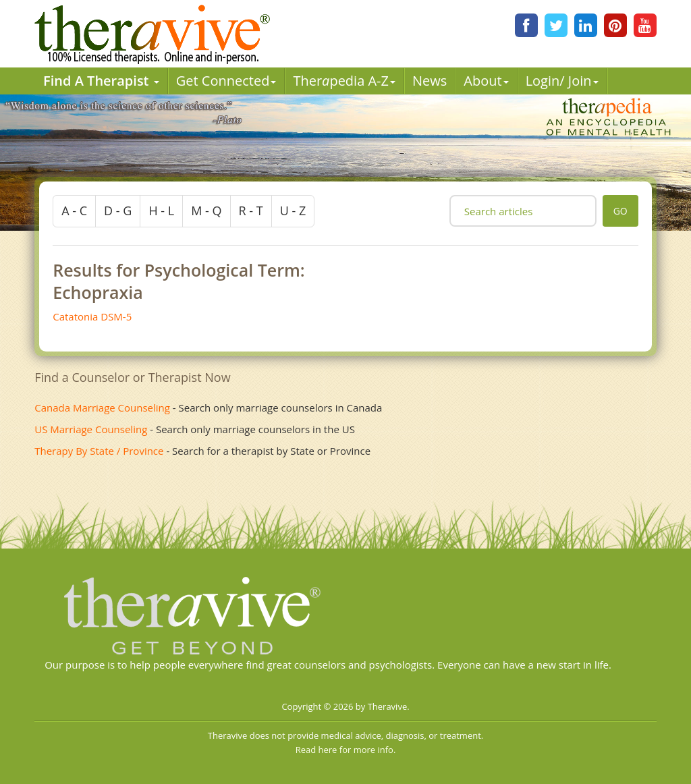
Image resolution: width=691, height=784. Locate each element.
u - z (293, 211)
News (430, 81)
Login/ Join (562, 81)
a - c (74, 211)
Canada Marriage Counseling (102, 408)
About (486, 81)
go (620, 211)
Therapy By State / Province (99, 451)
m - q (206, 211)
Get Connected (226, 81)
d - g (118, 211)
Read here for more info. (346, 750)
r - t (251, 211)
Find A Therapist (101, 81)
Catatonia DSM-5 (92, 316)
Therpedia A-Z (344, 81)
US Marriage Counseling (91, 429)
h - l (161, 211)
